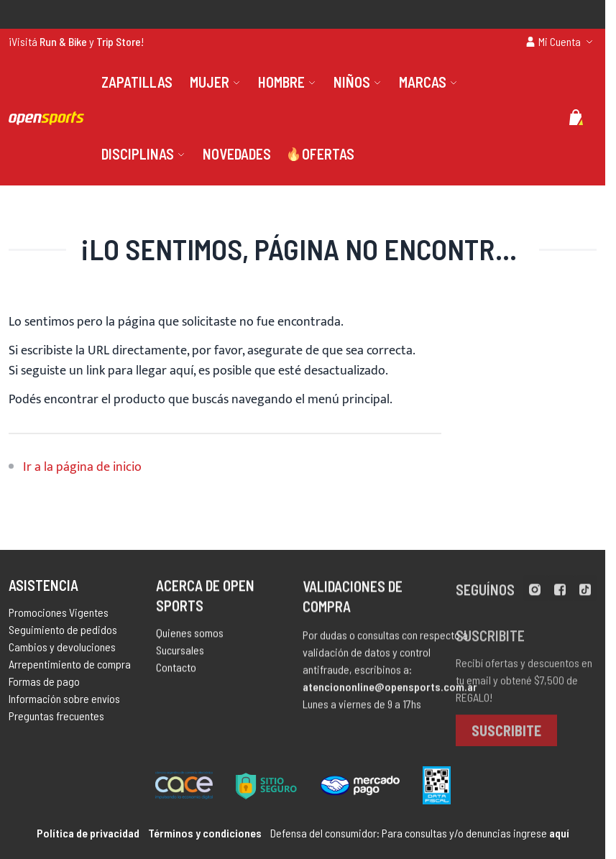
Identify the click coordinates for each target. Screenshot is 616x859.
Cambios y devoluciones (62, 652)
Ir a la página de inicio (82, 467)
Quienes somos (190, 640)
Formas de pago (44, 686)
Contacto (176, 675)
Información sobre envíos (64, 703)
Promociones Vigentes (59, 617)
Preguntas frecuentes (56, 721)
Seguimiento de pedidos (63, 634)
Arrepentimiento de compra (70, 669)
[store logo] (46, 118)
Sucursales (180, 657)
